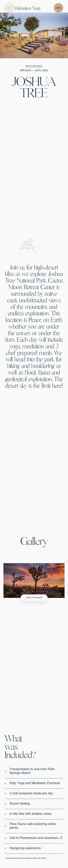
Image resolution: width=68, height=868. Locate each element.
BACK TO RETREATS (34, 66)
